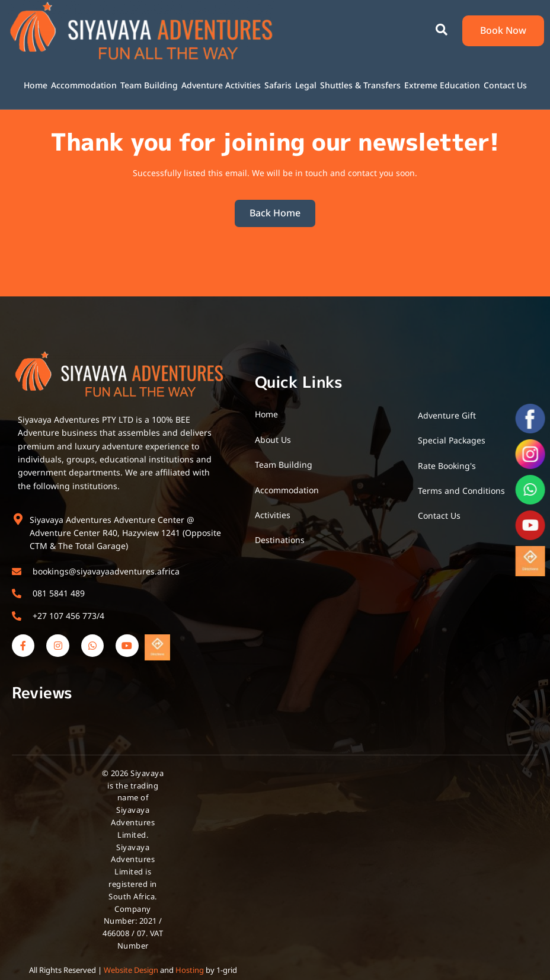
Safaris (278, 85)
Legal (306, 85)
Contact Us (505, 85)
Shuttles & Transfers (360, 85)
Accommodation (84, 85)
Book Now (503, 30)
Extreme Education (442, 85)
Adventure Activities (221, 85)
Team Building (149, 85)
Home (36, 85)
